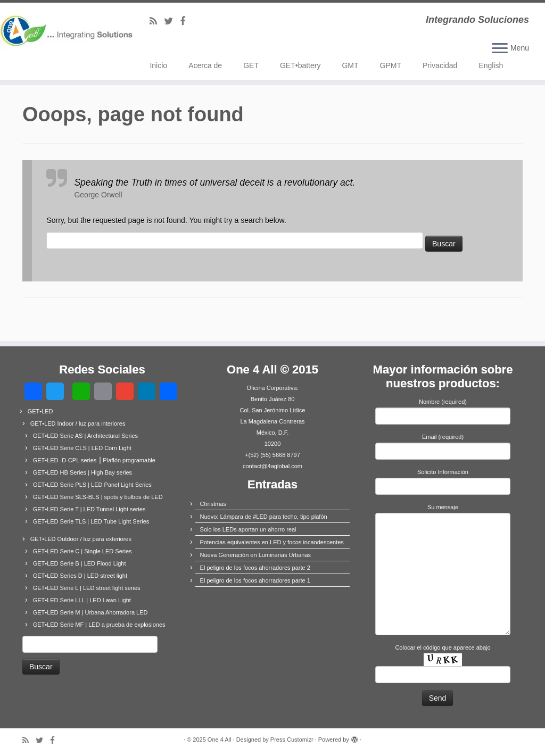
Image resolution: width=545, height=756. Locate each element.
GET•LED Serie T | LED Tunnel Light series (89, 509)
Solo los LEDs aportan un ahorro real (248, 529)
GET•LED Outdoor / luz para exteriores (81, 539)
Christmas (213, 504)
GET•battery (300, 65)
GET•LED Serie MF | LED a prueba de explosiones (99, 625)
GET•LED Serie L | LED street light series (87, 588)
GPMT (391, 65)
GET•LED (40, 411)
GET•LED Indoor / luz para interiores (78, 423)
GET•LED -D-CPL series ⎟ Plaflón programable (94, 460)
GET (251, 65)
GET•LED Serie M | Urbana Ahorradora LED (90, 612)
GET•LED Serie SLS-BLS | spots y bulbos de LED (98, 497)
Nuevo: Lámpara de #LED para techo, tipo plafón (264, 517)
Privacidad (440, 65)
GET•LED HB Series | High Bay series (82, 472)
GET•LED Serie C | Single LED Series (82, 551)
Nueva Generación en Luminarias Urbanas (256, 555)
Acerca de (205, 65)
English (491, 65)
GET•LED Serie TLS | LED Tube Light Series (91, 521)
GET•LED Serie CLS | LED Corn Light (82, 448)
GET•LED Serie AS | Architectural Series (85, 436)
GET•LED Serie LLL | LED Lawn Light (82, 600)
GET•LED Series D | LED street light (80, 576)
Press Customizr (292, 740)
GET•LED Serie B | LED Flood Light (80, 563)
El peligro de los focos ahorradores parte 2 (255, 568)
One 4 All (220, 740)
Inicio (158, 65)
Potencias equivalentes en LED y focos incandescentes (272, 542)
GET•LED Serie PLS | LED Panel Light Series (92, 485)
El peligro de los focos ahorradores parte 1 (255, 580)
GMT (350, 65)
